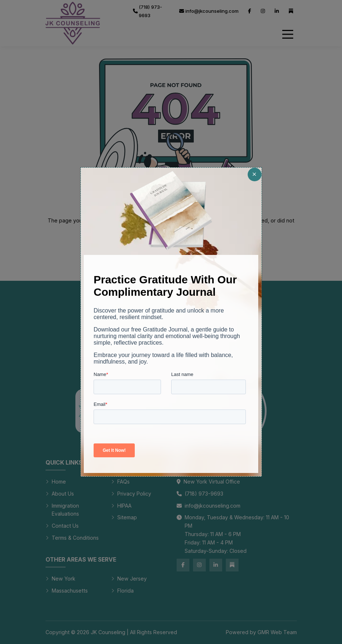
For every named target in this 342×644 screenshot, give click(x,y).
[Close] (254, 174)
